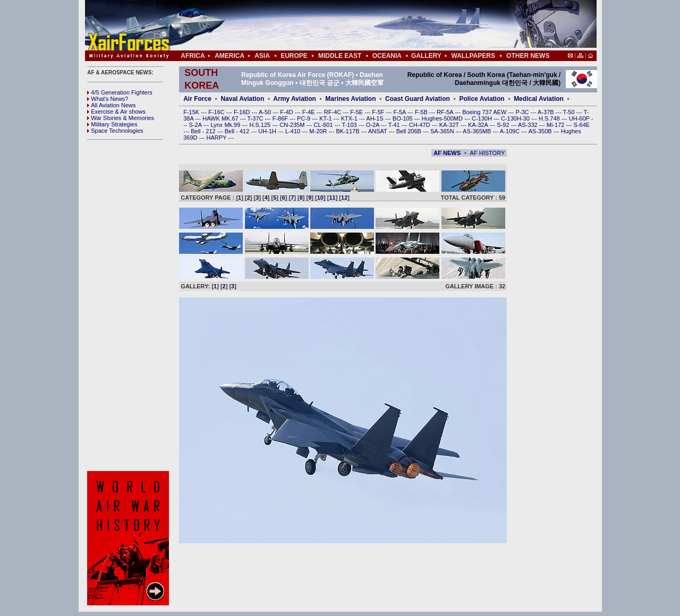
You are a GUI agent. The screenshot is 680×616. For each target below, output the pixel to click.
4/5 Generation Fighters (121, 92)
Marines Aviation (350, 99)
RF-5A (446, 112)
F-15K (192, 112)
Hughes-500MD (443, 118)
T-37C (256, 118)
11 (332, 198)
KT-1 (326, 118)
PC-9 (304, 118)
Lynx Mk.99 (227, 125)
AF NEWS (447, 153)
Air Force (197, 99)
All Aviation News (111, 105)
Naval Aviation (242, 99)
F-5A (401, 112)
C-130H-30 (516, 118)
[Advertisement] (372, 25)
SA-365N (443, 131)
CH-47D (420, 125)
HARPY (218, 138)
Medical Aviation (539, 99)
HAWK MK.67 (221, 118)
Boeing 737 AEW (485, 112)
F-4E (309, 112)
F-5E (357, 112)
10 (320, 198)
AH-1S (375, 118)
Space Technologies (115, 131)
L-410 (294, 131)
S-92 (504, 125)
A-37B (547, 112)
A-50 (266, 112)
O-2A (373, 125)
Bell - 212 (204, 131)
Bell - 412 (238, 131)
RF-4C (333, 112)
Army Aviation (294, 99)
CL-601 (324, 125)
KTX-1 (350, 118)
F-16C (217, 112)
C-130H (483, 118)
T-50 (570, 112)
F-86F (281, 118)
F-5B (422, 112)
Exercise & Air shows (116, 112)
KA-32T (450, 125)
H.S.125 (261, 125)
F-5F (379, 112)
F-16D (243, 112)
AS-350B (541, 131)
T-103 (350, 125)
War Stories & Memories (121, 118)
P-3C (523, 112)
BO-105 (403, 118)
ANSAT (379, 131)
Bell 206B (410, 131)
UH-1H (268, 131)
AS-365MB (478, 131)
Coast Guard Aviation (418, 99)
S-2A (196, 125)
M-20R (319, 131)
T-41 (395, 125)
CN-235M (293, 125)
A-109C (511, 131)
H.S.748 (550, 118)
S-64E (582, 125)
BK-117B (348, 131)
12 (344, 198)
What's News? (108, 99)
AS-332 (529, 125)
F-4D (287, 112)
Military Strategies (112, 124)
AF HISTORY (488, 153)
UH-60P (580, 118)
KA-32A (479, 125)
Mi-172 (556, 125)
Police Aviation (482, 99)
